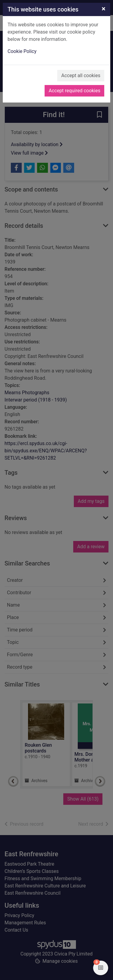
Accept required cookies (74, 91)
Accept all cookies (81, 75)
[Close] (104, 9)
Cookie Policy (22, 51)
